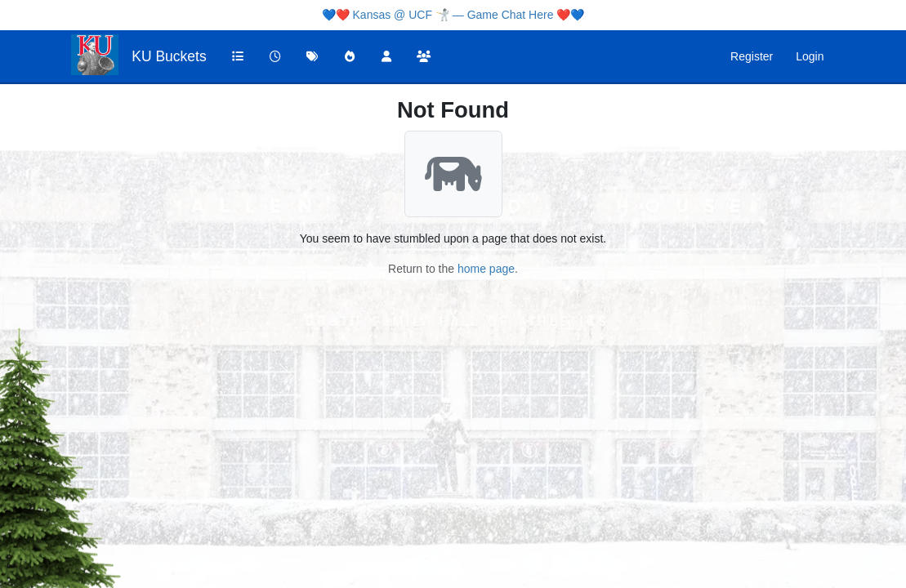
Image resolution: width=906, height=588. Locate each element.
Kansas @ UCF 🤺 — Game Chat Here (453, 15)
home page (486, 269)
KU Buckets (169, 56)
